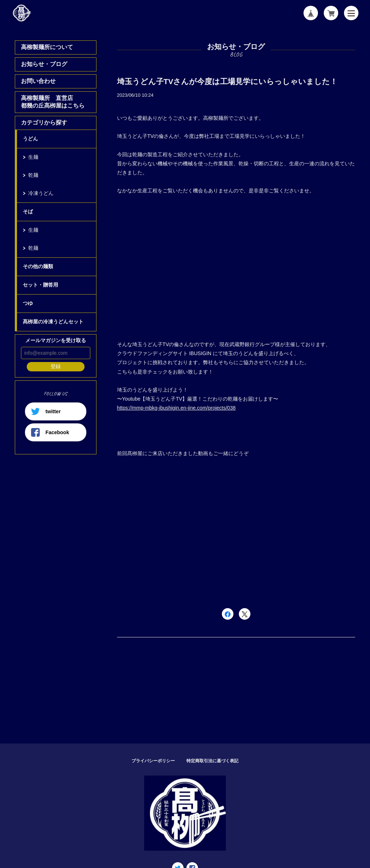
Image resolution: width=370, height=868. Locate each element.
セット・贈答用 (40, 285)
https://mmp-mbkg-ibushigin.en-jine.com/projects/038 (176, 408)
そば (28, 211)
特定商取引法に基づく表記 (212, 761)
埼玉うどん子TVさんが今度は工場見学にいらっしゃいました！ (227, 81)
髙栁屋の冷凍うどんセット (53, 322)
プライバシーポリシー (153, 761)
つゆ (28, 303)
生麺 (33, 157)
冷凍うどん (41, 193)
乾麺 (33, 175)
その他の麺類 (38, 266)
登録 (56, 366)
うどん (30, 139)
